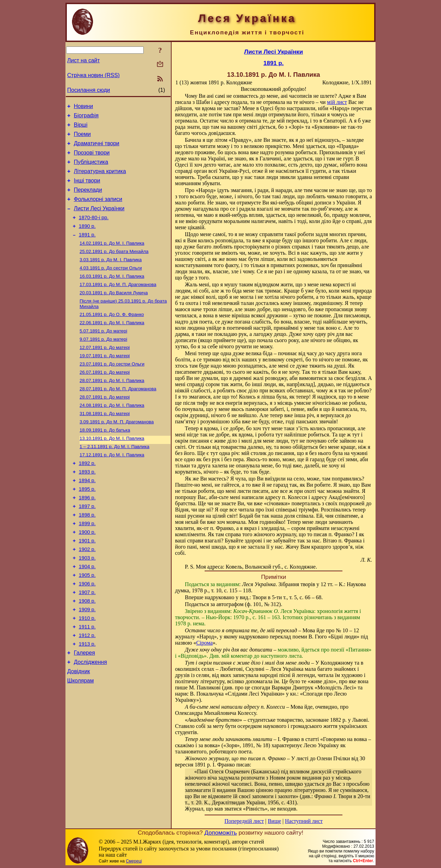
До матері (103, 354)
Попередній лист (244, 821)
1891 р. (87, 250)
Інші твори (87, 190)
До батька (105, 461)
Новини (83, 107)
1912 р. (87, 690)
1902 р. (87, 594)
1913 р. (87, 700)
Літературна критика (100, 179)
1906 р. (87, 633)
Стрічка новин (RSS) (93, 75)
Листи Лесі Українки (99, 221)
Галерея (84, 710)
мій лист (337, 102)
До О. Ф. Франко (112, 336)
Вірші (81, 128)
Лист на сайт (84, 60)
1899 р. (87, 565)
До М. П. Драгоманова (118, 304)
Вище (274, 821)
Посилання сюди (89, 90)
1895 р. (87, 527)
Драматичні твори (96, 149)
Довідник (79, 731)
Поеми (82, 138)
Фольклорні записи (98, 210)
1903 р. (87, 604)
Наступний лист (304, 821)
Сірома (204, 643)
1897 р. (87, 546)
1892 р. (87, 498)
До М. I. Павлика (112, 259)
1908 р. (87, 652)
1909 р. (87, 661)
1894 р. (87, 517)
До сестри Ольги (111, 286)
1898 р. (87, 555)
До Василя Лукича (114, 313)
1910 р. (87, 671)
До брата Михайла (114, 268)
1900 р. (87, 575)
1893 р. (87, 507)
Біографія (86, 118)
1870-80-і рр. (94, 231)
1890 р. (87, 241)
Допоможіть (220, 833)
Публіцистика (91, 169)
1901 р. (87, 584)
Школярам (80, 741)
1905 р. (87, 623)
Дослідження (90, 720)
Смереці (134, 861)
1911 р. (87, 681)
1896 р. (87, 536)
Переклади (88, 200)
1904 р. (87, 613)
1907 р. (87, 642)
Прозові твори (92, 159)
